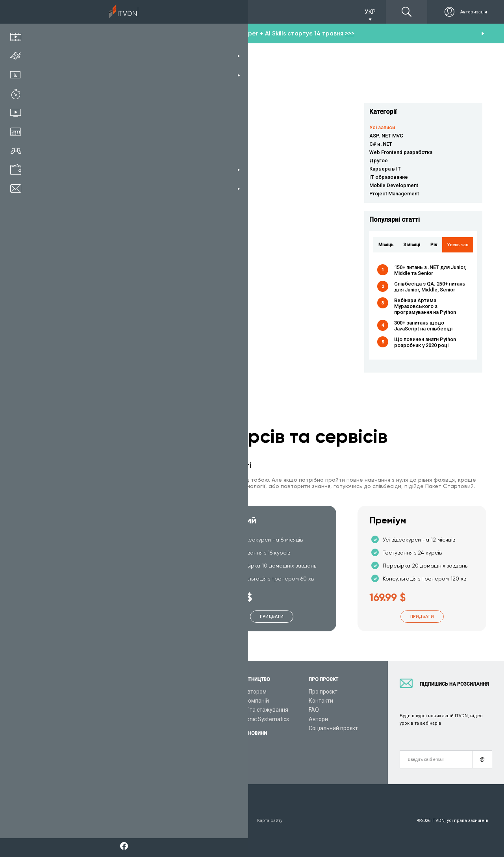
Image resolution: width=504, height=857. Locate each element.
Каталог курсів (74, 701)
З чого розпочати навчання (174, 692)
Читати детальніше (128, 135)
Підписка (76, 12)
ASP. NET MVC (386, 136)
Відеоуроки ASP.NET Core (171, 719)
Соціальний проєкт (333, 728)
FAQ (314, 710)
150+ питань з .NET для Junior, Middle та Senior (430, 270)
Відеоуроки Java (160, 728)
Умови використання (78, 821)
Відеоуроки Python (163, 701)
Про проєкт (323, 692)
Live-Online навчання (82, 737)
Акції (234, 746)
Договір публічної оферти (216, 821)
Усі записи (382, 127)
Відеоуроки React (161, 765)
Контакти (321, 701)
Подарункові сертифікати (88, 728)
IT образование (389, 177)
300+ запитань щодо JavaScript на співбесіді (423, 326)
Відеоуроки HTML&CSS (168, 737)
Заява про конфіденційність (144, 821)
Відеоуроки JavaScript (167, 746)
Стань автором (247, 692)
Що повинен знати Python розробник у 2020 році (425, 342)
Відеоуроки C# (158, 710)
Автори (318, 719)
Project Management (394, 194)
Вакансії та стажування (258, 710)
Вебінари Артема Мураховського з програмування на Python (425, 306)
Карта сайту (270, 821)
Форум (64, 765)
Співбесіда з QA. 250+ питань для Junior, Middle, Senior (430, 287)
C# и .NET (381, 144)
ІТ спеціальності (76, 710)
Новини (237, 755)
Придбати (122, 617)
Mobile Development (394, 185)
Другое (379, 160)
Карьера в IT (385, 169)
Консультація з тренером (88, 692)
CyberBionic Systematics (258, 719)
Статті (63, 755)
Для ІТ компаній (248, 701)
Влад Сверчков (184, 211)
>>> (350, 33)
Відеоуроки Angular (164, 755)
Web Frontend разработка (401, 152)
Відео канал (71, 746)
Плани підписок (75, 719)
